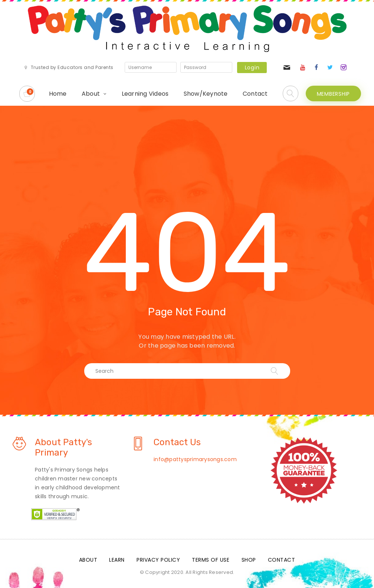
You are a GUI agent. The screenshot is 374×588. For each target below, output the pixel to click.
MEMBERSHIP (334, 94)
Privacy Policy (158, 560)
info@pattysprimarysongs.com (195, 459)
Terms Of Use (211, 560)
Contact (255, 94)
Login (252, 68)
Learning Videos (145, 94)
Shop (249, 560)
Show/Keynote (206, 94)
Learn (117, 560)
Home (58, 94)
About (91, 94)
